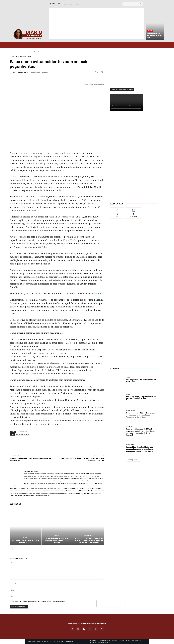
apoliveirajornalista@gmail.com (95, 624)
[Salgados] (134, 269)
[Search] (141, 4)
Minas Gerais (26, 57)
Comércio (129, 426)
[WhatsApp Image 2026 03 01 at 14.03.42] (134, 159)
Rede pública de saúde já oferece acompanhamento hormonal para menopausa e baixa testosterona (139, 449)
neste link (96, 293)
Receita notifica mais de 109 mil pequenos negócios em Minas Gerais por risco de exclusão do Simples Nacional (141, 432)
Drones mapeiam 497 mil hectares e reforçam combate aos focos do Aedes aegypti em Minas (89, 540)
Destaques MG (88, 536)
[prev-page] (11, 549)
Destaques (36, 52)
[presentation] (111, 604)
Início (29, 52)
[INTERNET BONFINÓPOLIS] (134, 301)
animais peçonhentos (23, 434)
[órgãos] (134, 72)
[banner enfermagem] (134, 348)
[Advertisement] (96, 23)
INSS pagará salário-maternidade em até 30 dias (154, 36)
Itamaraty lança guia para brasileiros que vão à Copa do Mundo (57, 540)
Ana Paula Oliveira (23, 72)
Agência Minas (22, 432)
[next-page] (15, 549)
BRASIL (150, 31)
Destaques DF (130, 445)
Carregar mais (134, 460)
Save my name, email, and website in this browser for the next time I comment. (39, 602)
